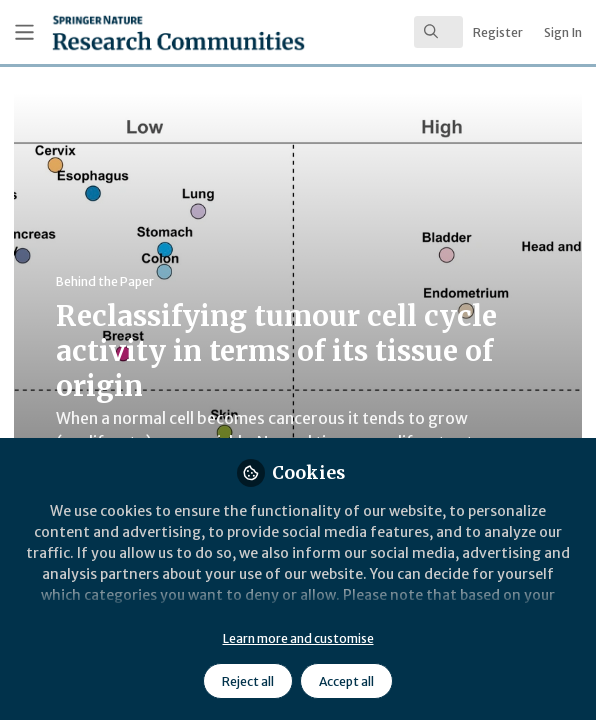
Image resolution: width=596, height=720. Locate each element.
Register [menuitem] (498, 32)
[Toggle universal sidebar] (24, 32)
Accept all (346, 681)
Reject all (248, 681)
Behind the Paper (105, 281)
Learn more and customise (298, 638)
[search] (438, 32)
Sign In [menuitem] (563, 32)
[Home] (127, 32)
